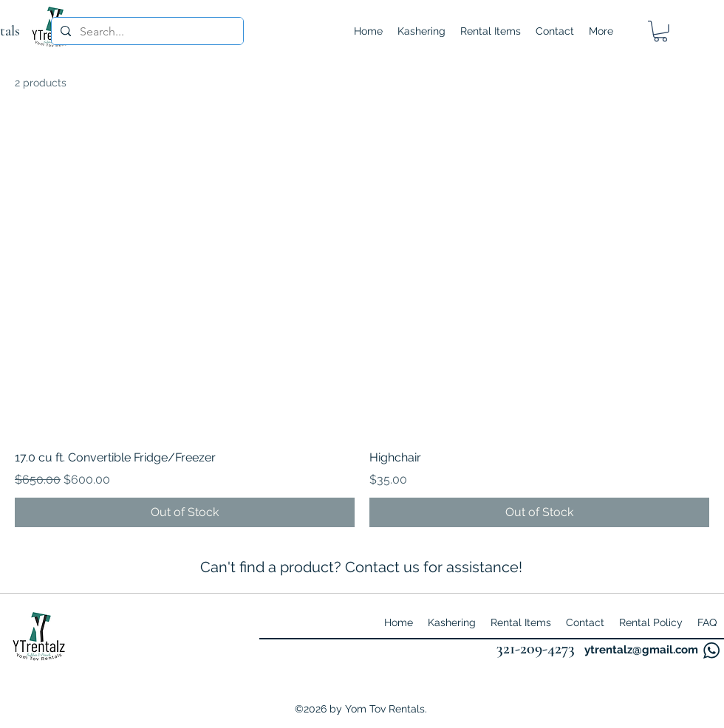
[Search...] (146, 32)
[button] (660, 31)
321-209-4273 (536, 648)
